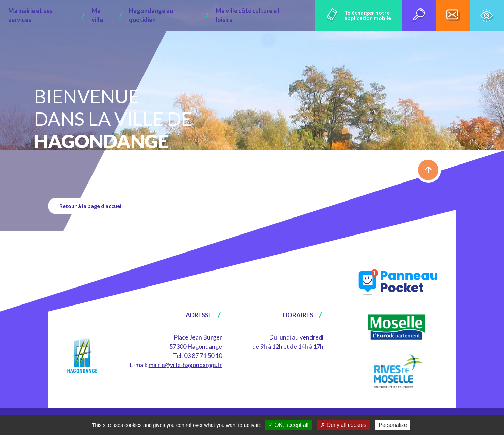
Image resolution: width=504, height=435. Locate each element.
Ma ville (117, 15)
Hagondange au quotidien (171, 15)
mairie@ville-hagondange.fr (185, 365)
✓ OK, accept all (289, 425)
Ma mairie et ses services (63, 15)
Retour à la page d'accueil (94, 206)
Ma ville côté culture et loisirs (255, 15)
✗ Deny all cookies (343, 425)
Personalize (393, 425)
